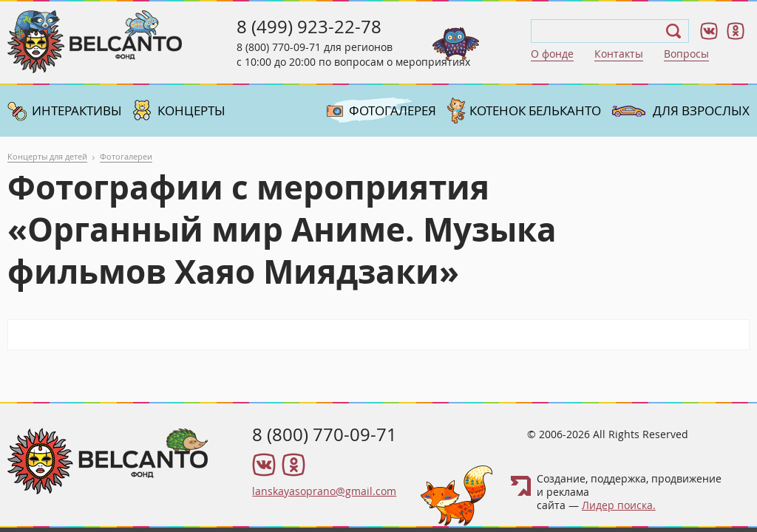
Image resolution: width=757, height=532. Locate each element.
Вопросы (686, 54)
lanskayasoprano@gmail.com (324, 491)
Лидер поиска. (619, 505)
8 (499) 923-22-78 (309, 27)
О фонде (552, 54)
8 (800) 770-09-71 (279, 47)
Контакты (619, 54)
